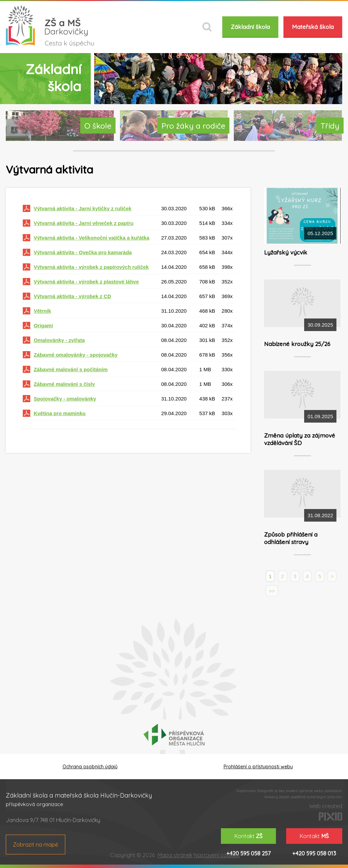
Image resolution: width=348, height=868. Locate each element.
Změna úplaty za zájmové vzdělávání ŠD (300, 439)
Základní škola (250, 27)
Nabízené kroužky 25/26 (297, 344)
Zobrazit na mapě (36, 845)
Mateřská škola (313, 27)
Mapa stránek (175, 855)
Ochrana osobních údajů (90, 767)
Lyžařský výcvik (286, 252)
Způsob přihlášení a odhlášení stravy (291, 538)
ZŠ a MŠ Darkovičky (50, 26)
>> (272, 591)
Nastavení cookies (217, 855)
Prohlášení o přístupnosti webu (258, 767)
